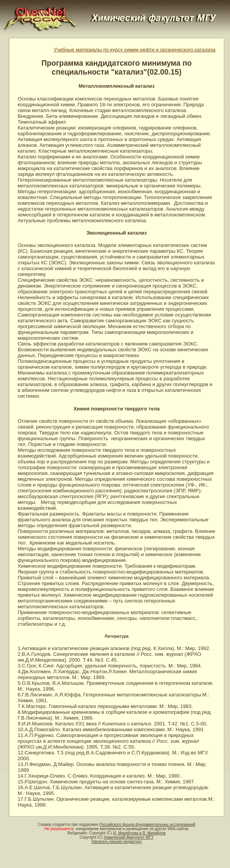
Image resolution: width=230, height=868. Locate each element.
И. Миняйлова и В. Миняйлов (139, 833)
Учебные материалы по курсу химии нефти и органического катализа (134, 50)
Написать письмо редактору (117, 842)
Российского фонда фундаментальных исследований (147, 825)
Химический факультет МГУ (128, 837)
